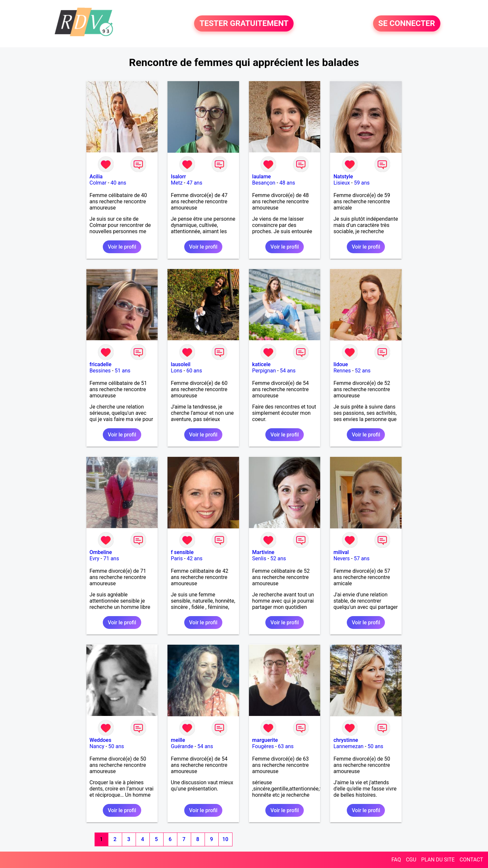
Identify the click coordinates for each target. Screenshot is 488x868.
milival (341, 552)
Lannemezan (348, 746)
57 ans (362, 558)
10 (225, 839)
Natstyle (343, 177)
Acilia (96, 177)
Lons (177, 371)
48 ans (287, 183)
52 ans (363, 371)
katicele (261, 364)
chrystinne (346, 740)
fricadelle (101, 364)
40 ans (119, 183)
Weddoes (100, 740)
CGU (411, 860)
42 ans (195, 558)
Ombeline (101, 552)
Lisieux (342, 183)
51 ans (122, 371)
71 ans (111, 558)
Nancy (97, 746)
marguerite (265, 740)
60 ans (194, 371)
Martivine (263, 552)
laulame (262, 177)
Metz (177, 183)
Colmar (98, 183)
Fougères (263, 746)
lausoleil (181, 364)
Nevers (342, 558)
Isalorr (178, 177)
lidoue (341, 364)
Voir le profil (122, 247)
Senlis (259, 558)
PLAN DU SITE (438, 860)
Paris (177, 558)
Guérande (182, 746)
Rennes (342, 371)
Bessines (100, 371)
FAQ (396, 860)
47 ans (194, 183)
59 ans (362, 183)
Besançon (264, 183)
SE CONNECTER (407, 24)
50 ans (116, 746)
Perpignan (264, 371)
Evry (95, 558)
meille (178, 740)
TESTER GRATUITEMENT (244, 24)
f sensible (182, 552)
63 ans (286, 746)
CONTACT (471, 860)
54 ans (288, 371)
